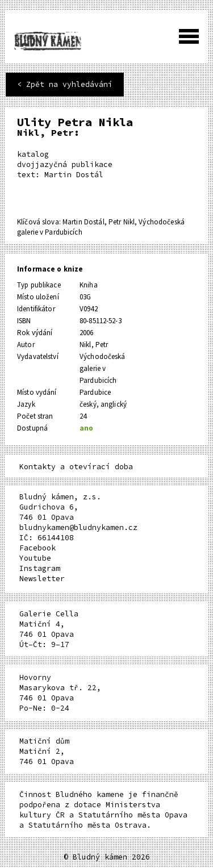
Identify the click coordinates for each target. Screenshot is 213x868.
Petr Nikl (122, 222)
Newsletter (42, 579)
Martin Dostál (83, 222)
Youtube (35, 558)
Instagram (40, 568)
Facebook (37, 548)
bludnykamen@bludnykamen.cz (78, 527)
